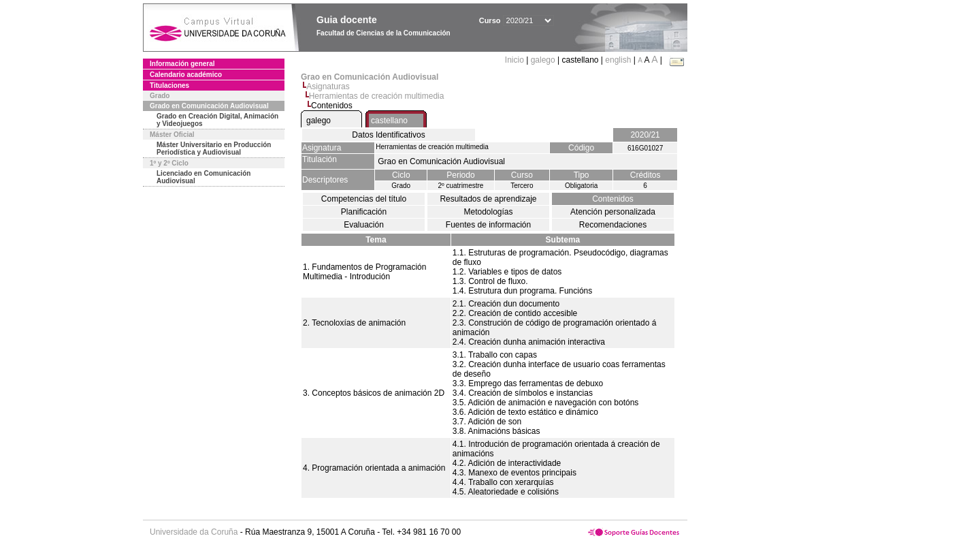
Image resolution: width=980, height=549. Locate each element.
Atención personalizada (613, 212)
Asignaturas (328, 87)
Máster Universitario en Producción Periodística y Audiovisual (214, 148)
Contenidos (613, 199)
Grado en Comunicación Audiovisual (209, 106)
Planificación (364, 212)
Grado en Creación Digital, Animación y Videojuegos (217, 120)
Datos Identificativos (388, 135)
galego (543, 60)
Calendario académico (186, 75)
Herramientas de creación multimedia (377, 96)
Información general (182, 64)
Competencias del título (364, 199)
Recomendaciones (613, 225)
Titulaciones (169, 85)
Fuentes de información (488, 225)
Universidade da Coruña (194, 532)
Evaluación (364, 225)
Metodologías (488, 212)
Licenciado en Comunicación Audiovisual (203, 177)
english (618, 60)
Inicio (516, 60)
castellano (389, 121)
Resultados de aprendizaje (488, 199)
